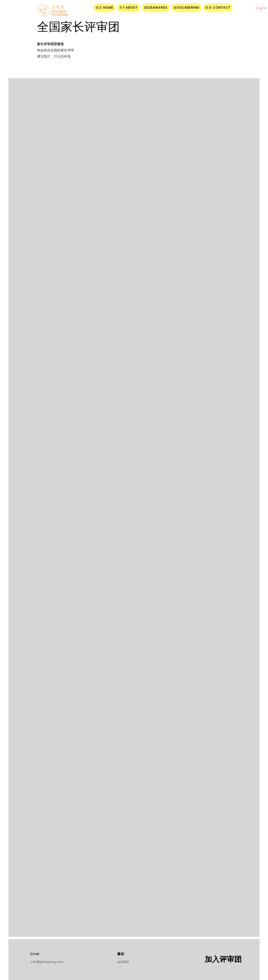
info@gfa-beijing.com (47, 962)
